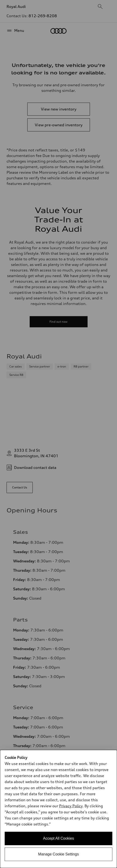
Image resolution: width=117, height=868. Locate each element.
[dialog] (58, 809)
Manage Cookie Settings (58, 854)
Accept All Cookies (58, 838)
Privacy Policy (71, 806)
